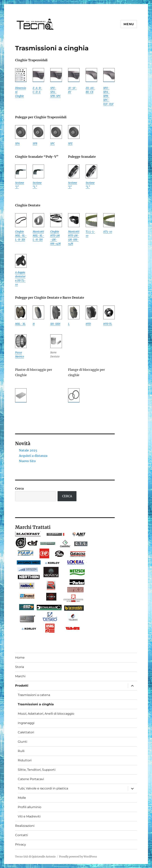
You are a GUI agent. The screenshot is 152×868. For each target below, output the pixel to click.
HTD (88, 324)
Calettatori (26, 732)
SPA (17, 144)
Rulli (21, 751)
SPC (52, 144)
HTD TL (108, 324)
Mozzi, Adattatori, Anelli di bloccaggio (46, 714)
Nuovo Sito (27, 461)
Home (20, 658)
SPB (35, 144)
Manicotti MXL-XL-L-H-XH (38, 236)
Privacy (21, 844)
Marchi (20, 676)
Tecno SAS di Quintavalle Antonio (35, 857)
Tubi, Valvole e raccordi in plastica (43, 788)
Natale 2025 (28, 450)
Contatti (22, 835)
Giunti (22, 742)
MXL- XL (20, 324)
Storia (20, 667)
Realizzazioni (25, 826)
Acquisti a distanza (33, 456)
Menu (129, 24)
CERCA (67, 496)
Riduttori (25, 760)
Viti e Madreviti (29, 816)
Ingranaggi (26, 723)
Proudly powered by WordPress (78, 857)
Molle (22, 798)
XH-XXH (55, 324)
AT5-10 (108, 232)
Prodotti (22, 686)
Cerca (19, 488)
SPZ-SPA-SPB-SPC (55, 92)
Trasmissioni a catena (34, 695)
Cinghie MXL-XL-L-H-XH (21, 236)
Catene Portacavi (31, 779)
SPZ (70, 144)
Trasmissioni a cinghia (36, 704)
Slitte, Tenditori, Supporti (37, 770)
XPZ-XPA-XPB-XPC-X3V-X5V (108, 96)
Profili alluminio (30, 807)
